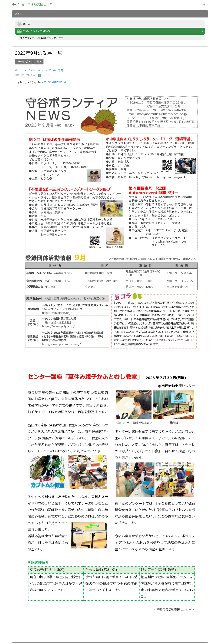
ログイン (203, 4)
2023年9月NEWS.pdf (55, 82)
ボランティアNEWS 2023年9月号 (39, 70)
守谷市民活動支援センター (37, 4)
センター (45, 75)
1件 (38, 62)
